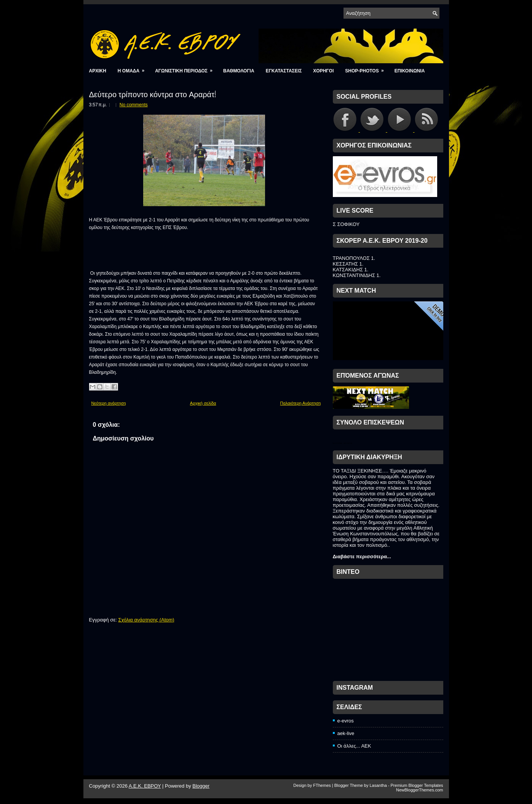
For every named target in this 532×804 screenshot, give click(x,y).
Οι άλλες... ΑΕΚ (354, 746)
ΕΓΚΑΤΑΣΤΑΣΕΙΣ (284, 71)
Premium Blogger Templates (417, 785)
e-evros (346, 721)
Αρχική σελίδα (203, 403)
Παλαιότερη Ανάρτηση (301, 403)
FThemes (322, 785)
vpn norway (348, 443)
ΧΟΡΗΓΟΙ (323, 71)
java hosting (337, 443)
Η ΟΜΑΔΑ (133, 68)
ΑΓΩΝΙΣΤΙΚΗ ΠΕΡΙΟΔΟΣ (186, 68)
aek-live (346, 733)
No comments (134, 105)
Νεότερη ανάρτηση (109, 403)
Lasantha (378, 785)
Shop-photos (367, 68)
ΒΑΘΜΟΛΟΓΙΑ (239, 71)
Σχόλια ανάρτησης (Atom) (146, 620)
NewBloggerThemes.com (420, 790)
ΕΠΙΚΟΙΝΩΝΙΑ (410, 71)
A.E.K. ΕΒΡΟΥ (145, 786)
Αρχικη (98, 71)
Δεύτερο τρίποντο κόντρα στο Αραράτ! (153, 94)
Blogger (201, 786)
